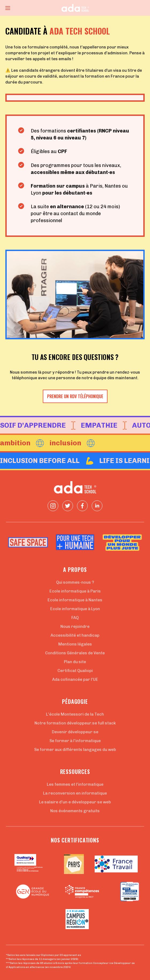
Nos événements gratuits (75, 811)
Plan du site (75, 662)
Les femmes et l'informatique (75, 784)
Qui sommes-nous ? (75, 582)
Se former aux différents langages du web (75, 750)
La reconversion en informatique (75, 793)
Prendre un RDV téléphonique (75, 396)
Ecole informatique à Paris (75, 591)
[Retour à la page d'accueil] (75, 8)
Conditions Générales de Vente (75, 653)
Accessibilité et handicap (75, 635)
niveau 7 (75, 138)
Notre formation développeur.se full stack (75, 723)
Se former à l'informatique (75, 741)
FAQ (75, 618)
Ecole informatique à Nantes (75, 600)
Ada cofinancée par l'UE (75, 679)
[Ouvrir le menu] (8, 8)
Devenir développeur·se (75, 732)
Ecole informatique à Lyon (75, 609)
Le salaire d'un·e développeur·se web (75, 802)
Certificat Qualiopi (75, 671)
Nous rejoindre (75, 626)
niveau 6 (47, 138)
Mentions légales (75, 644)
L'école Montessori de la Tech (75, 714)
